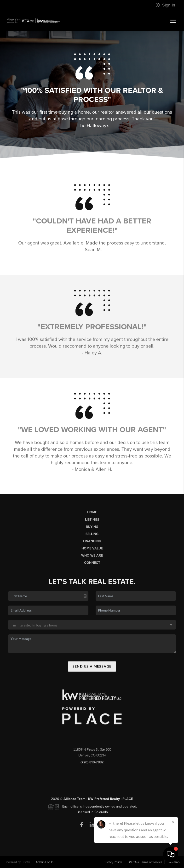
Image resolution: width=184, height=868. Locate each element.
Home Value (92, 551)
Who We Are (92, 558)
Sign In (165, 5)
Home (92, 514)
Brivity (26, 862)
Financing (92, 543)
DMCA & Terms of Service (145, 862)
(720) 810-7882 (92, 764)
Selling (92, 536)
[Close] (173, 822)
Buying (92, 529)
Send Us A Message (92, 668)
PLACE (128, 801)
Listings (92, 522)
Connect (92, 565)
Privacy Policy (113, 862)
